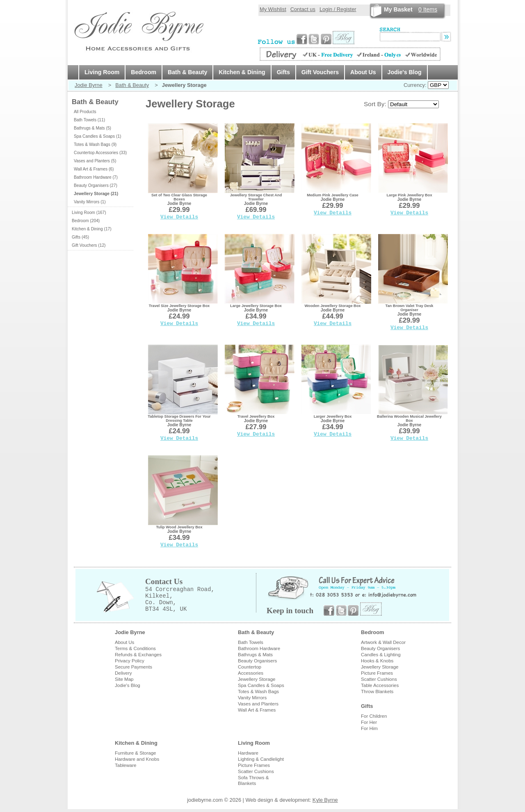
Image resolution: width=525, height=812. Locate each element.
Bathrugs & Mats (255, 655)
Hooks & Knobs (377, 661)
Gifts (283, 72)
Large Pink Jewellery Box (410, 195)
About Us (363, 72)
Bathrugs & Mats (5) (92, 128)
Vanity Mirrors (252, 698)
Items (428, 9)
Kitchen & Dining (242, 72)
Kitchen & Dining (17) (92, 229)
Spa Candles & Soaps (261, 685)
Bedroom (144, 72)
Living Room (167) (89, 213)
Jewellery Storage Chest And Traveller (256, 197)
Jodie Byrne (89, 85)
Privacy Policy (130, 661)
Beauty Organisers (257, 661)
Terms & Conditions (135, 648)
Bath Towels (251, 642)
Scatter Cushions (379, 679)
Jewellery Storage (257, 679)
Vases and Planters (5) (95, 161)
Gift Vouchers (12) (89, 245)
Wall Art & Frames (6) (94, 169)
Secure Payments (134, 667)
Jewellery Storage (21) (96, 194)
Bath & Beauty (187, 72)
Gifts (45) (80, 237)
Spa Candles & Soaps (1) (98, 136)
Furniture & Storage (136, 753)
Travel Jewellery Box (256, 416)
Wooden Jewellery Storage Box (333, 306)
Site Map (124, 679)
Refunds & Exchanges (138, 655)
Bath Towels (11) (89, 120)
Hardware (248, 753)
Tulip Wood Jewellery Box (179, 527)
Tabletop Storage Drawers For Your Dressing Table (179, 419)
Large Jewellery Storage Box (256, 306)
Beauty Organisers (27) (96, 185)
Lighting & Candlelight (261, 759)
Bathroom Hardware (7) (96, 177)
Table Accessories (380, 685)
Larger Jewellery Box (333, 416)
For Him (369, 728)
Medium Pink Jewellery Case (332, 195)
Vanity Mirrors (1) (90, 202)
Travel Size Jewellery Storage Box (179, 306)
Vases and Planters (258, 704)
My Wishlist (273, 9)
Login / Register (338, 9)
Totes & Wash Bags (258, 691)
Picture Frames (377, 673)
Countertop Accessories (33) (100, 153)
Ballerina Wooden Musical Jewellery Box (409, 419)
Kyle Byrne (325, 800)
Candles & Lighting (381, 655)
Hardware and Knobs (137, 759)
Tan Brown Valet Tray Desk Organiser (410, 308)
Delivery (123, 673)
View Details (179, 217)
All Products (85, 112)
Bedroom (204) (86, 221)
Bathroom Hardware (259, 648)
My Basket (398, 9)
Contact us (303, 9)
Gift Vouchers (320, 72)
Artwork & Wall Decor (383, 642)
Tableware (126, 765)
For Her (369, 722)
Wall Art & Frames (257, 710)
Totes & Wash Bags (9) (95, 144)
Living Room (102, 72)
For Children (374, 716)
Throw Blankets (377, 691)
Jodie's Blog (405, 72)
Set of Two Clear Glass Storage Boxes (179, 197)
